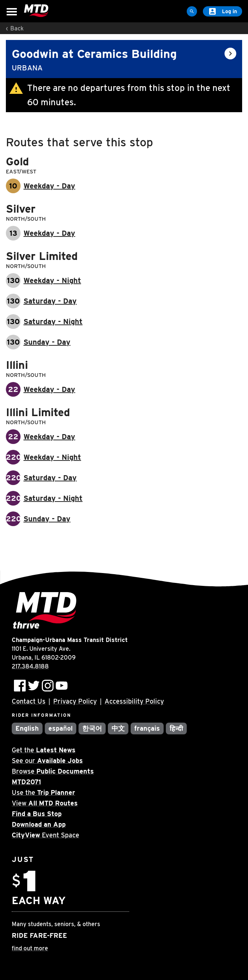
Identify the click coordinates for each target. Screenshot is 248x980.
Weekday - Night (52, 280)
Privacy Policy (75, 701)
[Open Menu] (12, 12)
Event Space (45, 835)
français (147, 728)
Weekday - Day (49, 186)
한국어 (92, 728)
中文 (118, 728)
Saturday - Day (50, 301)
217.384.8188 (30, 666)
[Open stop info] (230, 54)
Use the (43, 792)
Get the (44, 750)
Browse (53, 771)
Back (17, 28)
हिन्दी (176, 728)
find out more (30, 948)
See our (47, 761)
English (27, 728)
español (61, 728)
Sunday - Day (47, 342)
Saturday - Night (53, 322)
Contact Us (29, 701)
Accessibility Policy (134, 701)
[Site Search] (192, 11)
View (45, 803)
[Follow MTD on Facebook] (20, 686)
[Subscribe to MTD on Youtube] (62, 686)
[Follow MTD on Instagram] (48, 686)
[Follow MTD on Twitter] (34, 686)
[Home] (36, 11)
